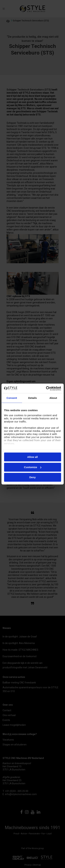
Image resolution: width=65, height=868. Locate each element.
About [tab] (53, 398)
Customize (33, 467)
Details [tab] (33, 398)
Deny (32, 477)
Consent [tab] (12, 398)
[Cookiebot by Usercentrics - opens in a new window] (46, 388)
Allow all (32, 457)
